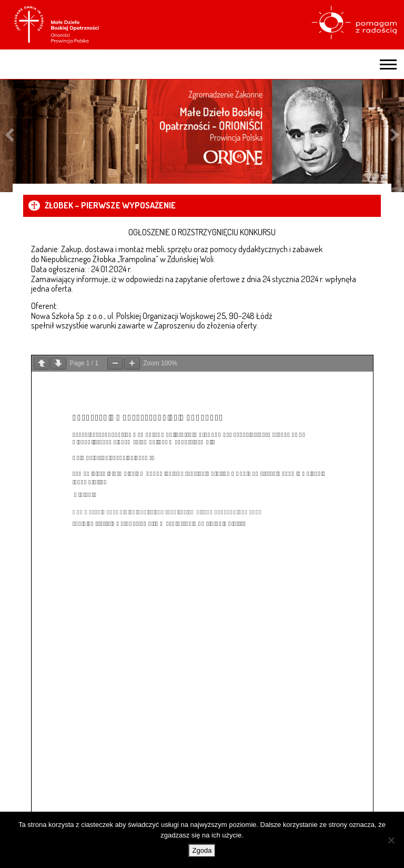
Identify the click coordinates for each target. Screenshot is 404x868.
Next (395, 136)
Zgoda (202, 850)
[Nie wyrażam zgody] (391, 840)
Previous (9, 136)
